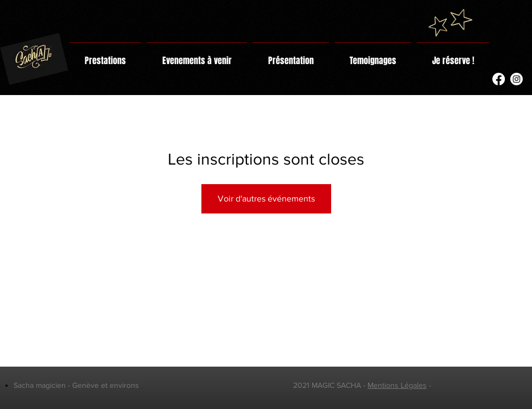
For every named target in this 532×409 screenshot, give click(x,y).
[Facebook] (499, 79)
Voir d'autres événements (266, 199)
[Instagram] (517, 79)
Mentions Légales (397, 385)
